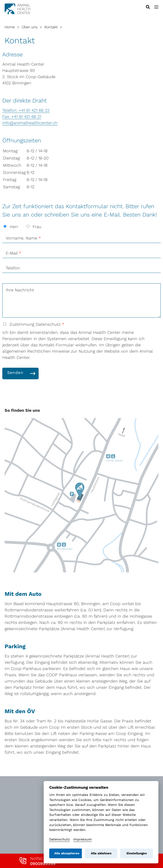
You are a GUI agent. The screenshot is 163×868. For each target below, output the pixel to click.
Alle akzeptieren (67, 853)
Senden (15, 373)
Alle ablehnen (101, 853)
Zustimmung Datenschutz (34, 324)
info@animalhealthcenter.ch (30, 123)
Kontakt (51, 27)
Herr (12, 227)
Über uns (30, 27)
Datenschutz (60, 839)
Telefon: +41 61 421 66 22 (26, 110)
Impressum (83, 839)
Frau (34, 227)
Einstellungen (137, 853)
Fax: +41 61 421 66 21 (22, 116)
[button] (156, 7)
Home (10, 27)
